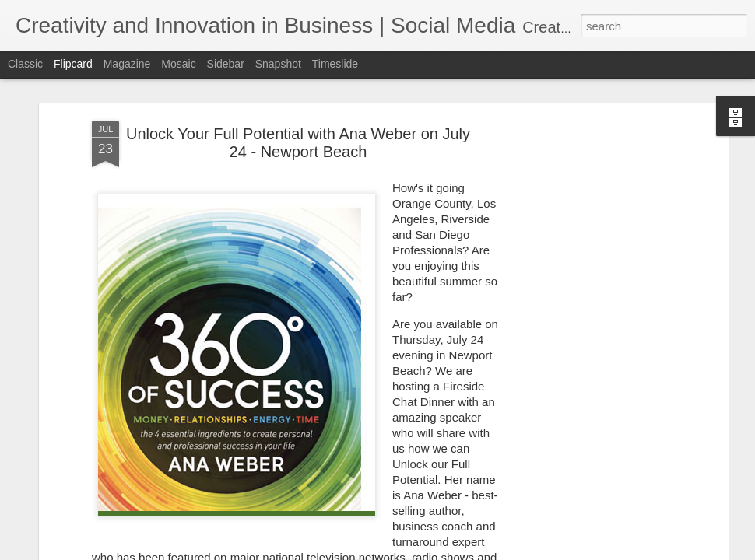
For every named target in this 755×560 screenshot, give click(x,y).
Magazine (127, 64)
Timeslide (335, 64)
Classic (25, 64)
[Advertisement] (590, 305)
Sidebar (226, 64)
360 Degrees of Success (331, 511)
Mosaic (178, 64)
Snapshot (278, 64)
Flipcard (73, 64)
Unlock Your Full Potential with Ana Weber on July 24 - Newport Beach (298, 81)
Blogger (455, 551)
